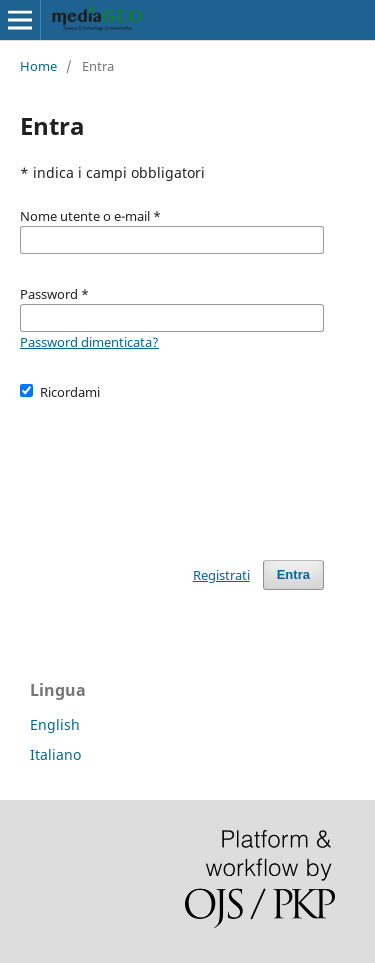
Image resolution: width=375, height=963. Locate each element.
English (55, 724)
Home (38, 66)
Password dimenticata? (89, 342)
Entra (293, 574)
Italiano (55, 754)
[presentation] (172, 471)
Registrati (221, 575)
